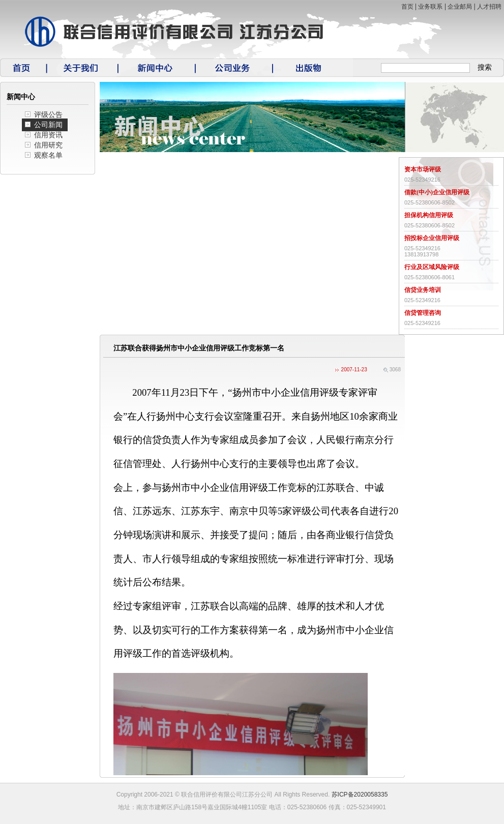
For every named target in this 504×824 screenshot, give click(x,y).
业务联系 (430, 7)
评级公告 (48, 115)
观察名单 (48, 155)
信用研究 (48, 145)
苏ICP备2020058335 (360, 794)
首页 (407, 7)
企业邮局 (460, 7)
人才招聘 (489, 7)
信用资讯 (48, 135)
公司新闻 (48, 125)
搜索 (485, 67)
